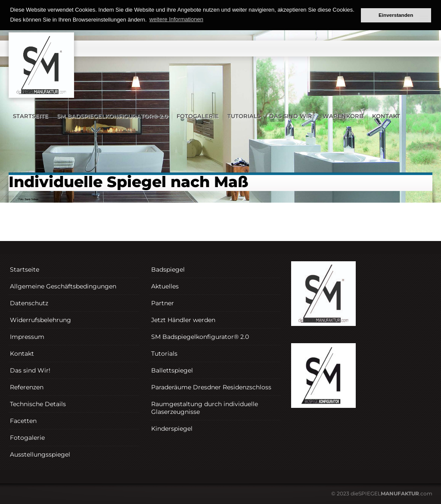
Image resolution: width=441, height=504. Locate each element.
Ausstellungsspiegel (40, 454)
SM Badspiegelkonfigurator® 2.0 (112, 116)
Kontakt (386, 116)
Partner (163, 303)
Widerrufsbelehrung (40, 320)
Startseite (31, 116)
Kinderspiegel (172, 429)
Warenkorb (343, 116)
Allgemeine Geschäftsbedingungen (63, 286)
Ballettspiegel (172, 370)
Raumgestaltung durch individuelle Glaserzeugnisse (205, 408)
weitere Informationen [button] (176, 19)
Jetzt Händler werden (183, 320)
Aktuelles (165, 286)
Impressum (27, 337)
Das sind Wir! (292, 116)
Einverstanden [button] (396, 15)
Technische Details (38, 404)
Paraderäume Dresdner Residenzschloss (211, 387)
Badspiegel (168, 269)
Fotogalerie (198, 116)
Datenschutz (29, 303)
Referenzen (27, 387)
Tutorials (244, 116)
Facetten (23, 421)
